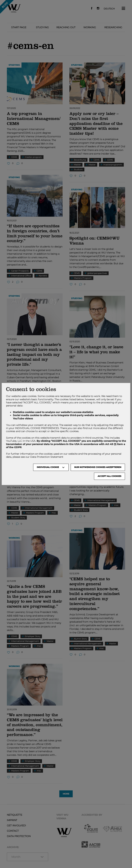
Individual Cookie (48, 467)
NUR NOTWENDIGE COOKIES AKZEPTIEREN (98, 467)
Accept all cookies (109, 476)
